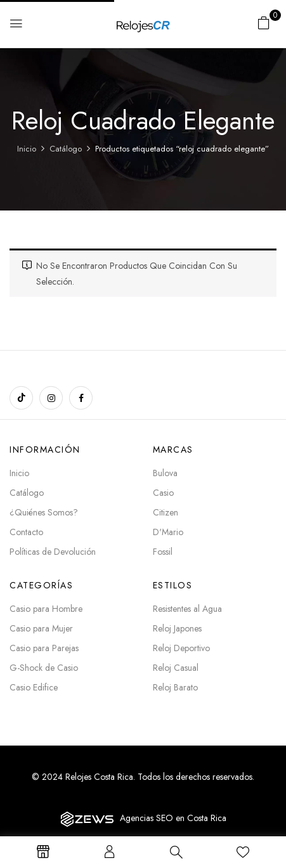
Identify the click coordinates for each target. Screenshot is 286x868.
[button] (264, 23)
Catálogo (66, 149)
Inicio (27, 149)
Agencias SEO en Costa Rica (173, 818)
